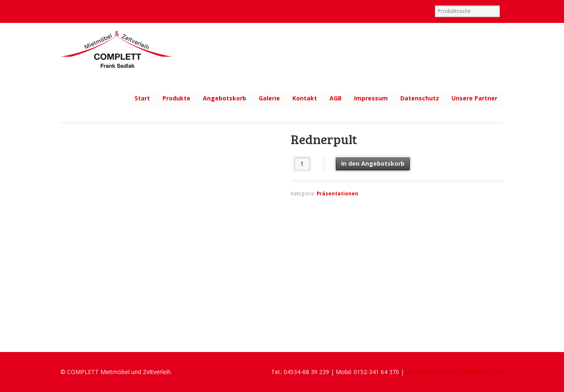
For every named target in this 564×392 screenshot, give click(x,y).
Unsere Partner (474, 98)
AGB (336, 98)
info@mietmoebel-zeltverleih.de (455, 372)
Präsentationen (337, 194)
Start (142, 98)
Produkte (176, 98)
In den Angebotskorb (373, 164)
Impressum (371, 98)
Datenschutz (420, 98)
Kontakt (305, 98)
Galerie (269, 98)
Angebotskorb (225, 98)
